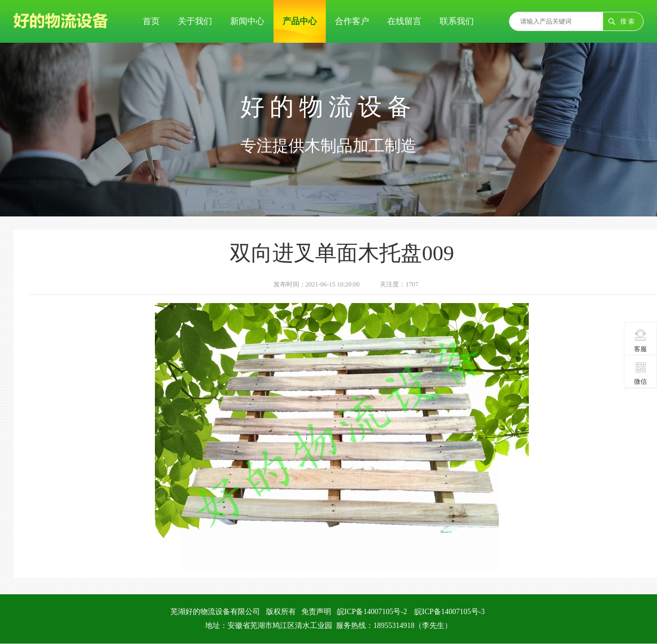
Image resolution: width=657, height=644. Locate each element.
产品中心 (300, 21)
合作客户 (352, 21)
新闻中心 (247, 21)
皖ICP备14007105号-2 (372, 612)
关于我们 (195, 21)
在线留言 (404, 21)
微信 (641, 373)
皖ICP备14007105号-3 (449, 612)
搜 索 (627, 21)
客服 (641, 340)
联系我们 (457, 21)
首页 (151, 21)
